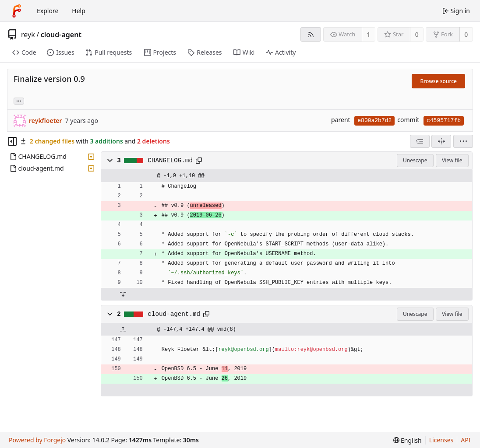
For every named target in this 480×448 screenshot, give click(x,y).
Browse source (438, 81)
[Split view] (441, 141)
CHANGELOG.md (170, 161)
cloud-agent (61, 35)
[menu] (463, 141)
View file (452, 160)
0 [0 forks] (466, 34)
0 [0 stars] (417, 34)
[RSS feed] (311, 34)
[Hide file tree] (12, 141)
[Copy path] (199, 161)
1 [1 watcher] (369, 34)
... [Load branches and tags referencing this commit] (19, 100)
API (466, 440)
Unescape (415, 160)
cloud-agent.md (174, 314)
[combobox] (420, 141)
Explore (48, 11)
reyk (28, 35)
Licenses (441, 440)
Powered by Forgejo (37, 440)
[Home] (17, 11)
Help (79, 11)
